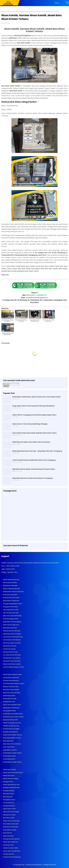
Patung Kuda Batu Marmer (11, 839)
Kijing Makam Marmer (10, 750)
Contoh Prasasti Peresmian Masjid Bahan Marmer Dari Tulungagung (34, 460)
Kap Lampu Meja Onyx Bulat (12, 643)
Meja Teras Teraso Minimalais (12, 616)
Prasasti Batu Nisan (9, 800)
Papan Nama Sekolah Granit (12, 705)
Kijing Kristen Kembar (9, 646)
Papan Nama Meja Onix (10, 842)
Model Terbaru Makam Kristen (12, 675)
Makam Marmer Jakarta (10, 779)
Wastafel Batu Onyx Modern (12, 658)
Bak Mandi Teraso (8, 794)
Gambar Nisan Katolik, (9, 271)
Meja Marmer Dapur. (9, 815)
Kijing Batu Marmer (9, 806)
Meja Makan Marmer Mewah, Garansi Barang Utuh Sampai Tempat (34, 469)
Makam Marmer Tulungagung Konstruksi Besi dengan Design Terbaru (34, 415)
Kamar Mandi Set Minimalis (11, 851)
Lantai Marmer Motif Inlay (11, 678)
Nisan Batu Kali (8, 797)
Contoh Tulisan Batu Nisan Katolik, (19, 269)
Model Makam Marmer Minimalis (13, 592)
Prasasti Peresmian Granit (11, 598)
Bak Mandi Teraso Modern (11, 690)
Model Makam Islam (9, 756)
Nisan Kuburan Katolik (10, 583)
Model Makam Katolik (10, 699)
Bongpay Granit (8, 782)
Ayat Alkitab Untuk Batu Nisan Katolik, (45, 269)
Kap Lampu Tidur (8, 845)
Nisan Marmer (7, 833)
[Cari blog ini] (11, 384)
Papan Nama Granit (9, 809)
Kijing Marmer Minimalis (10, 827)
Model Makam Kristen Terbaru (12, 753)
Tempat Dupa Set (8, 854)
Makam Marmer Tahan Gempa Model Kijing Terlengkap (30, 424)
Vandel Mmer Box (8, 803)
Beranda (4, 11)
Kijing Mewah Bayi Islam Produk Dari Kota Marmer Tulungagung (32, 478)
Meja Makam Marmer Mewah (12, 622)
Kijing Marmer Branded (10, 586)
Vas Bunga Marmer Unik (10, 610)
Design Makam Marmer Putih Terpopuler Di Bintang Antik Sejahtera (33, 406)
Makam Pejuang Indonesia (11, 589)
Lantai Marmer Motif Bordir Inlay (13, 637)
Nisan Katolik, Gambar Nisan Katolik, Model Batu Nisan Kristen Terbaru (34, 433)
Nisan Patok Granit (9, 747)
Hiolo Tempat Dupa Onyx (11, 613)
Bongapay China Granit (10, 607)
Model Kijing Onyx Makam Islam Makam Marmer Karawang (31, 442)
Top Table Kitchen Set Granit (12, 655)
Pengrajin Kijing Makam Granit (12, 604)
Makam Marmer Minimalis (11, 821)
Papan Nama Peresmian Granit (13, 773)
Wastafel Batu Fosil (9, 702)
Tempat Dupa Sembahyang (12, 857)
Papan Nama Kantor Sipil (11, 812)
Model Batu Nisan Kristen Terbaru (28, 271)
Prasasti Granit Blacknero (11, 681)
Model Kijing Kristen (9, 759)
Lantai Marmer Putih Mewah (12, 640)
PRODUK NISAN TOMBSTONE (14, 11)
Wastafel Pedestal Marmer (11, 788)
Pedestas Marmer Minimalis (11, 631)
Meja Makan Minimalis (10, 628)
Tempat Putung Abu (9, 649)
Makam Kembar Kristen (10, 848)
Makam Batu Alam (9, 776)
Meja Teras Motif (8, 836)
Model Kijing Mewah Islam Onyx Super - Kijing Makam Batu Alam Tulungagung (37, 451)
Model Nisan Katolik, (28, 266)
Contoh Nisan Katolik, (13, 266)
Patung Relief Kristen (9, 711)
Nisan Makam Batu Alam (11, 824)
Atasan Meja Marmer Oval (11, 785)
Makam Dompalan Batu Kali (12, 723)
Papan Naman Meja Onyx (11, 625)
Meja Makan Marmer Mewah (12, 744)
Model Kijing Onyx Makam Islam (13, 714)
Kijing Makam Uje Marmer (11, 601)
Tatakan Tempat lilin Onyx (11, 726)
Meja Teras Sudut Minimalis (11, 693)
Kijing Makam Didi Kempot (11, 708)
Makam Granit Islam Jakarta (12, 664)
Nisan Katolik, (63, 269)
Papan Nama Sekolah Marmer (12, 735)
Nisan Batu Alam (8, 741)
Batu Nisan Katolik (8, 818)
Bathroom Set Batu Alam (11, 687)
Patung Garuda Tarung (10, 652)
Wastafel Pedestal (8, 791)
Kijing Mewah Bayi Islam (10, 720)
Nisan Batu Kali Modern (10, 595)
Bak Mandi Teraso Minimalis (12, 661)
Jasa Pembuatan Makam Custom (13, 667)
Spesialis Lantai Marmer (10, 732)
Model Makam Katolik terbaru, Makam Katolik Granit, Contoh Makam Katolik (36, 397)
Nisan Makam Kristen (9, 830)
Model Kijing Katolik (9, 696)
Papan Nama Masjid (9, 770)
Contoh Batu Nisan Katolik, (45, 266)
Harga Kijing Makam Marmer (12, 738)
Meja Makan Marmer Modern (12, 634)
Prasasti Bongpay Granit (10, 619)
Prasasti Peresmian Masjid (11, 729)
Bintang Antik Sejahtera (34, 865)
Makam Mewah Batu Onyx (11, 580)
